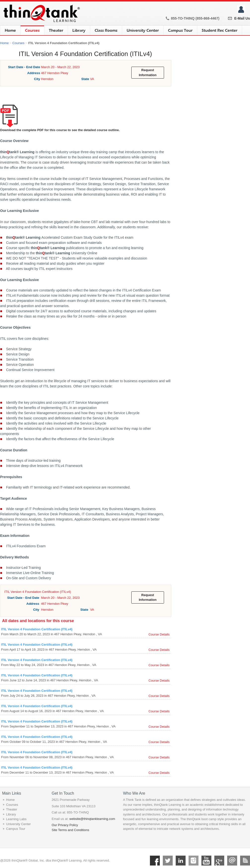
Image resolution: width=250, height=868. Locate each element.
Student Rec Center (220, 30)
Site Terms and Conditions (71, 830)
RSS (245, 861)
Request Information (148, 72)
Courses (32, 29)
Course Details (159, 634)
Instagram (194, 861)
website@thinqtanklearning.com (92, 819)
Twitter (168, 861)
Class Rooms (106, 30)
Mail (232, 861)
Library (79, 30)
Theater (56, 30)
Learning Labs (16, 819)
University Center (143, 30)
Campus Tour (180, 30)
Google (219, 861)
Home (10, 30)
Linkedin (181, 861)
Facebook (155, 861)
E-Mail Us (242, 18)
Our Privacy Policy (65, 825)
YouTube (206, 861)
